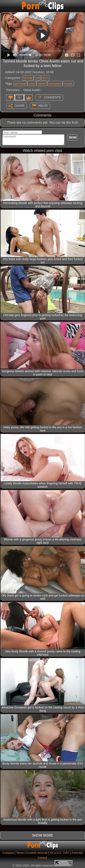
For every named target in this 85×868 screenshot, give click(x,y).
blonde (28, 78)
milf (37, 78)
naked (42, 83)
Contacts (8, 853)
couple (68, 83)
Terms (20, 853)
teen (45, 78)
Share (20, 105)
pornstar (20, 83)
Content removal (37, 853)
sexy (32, 83)
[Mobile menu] (4, 6)
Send (73, 137)
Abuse (43, 105)
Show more (42, 835)
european (55, 83)
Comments (52, 97)
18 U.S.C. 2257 (60, 853)
